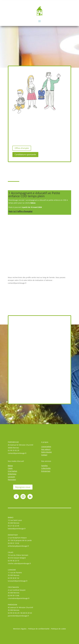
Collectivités (46, 468)
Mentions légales (20, 629)
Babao (10, 466)
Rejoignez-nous (23, 487)
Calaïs (10, 468)
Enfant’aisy (12, 474)
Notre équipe (46, 452)
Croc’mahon (12, 471)
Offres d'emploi (22, 148)
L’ (42, 447)
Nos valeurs (46, 449)
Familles (44, 466)
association (47, 447)
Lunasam (11, 477)
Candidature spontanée (25, 154)
